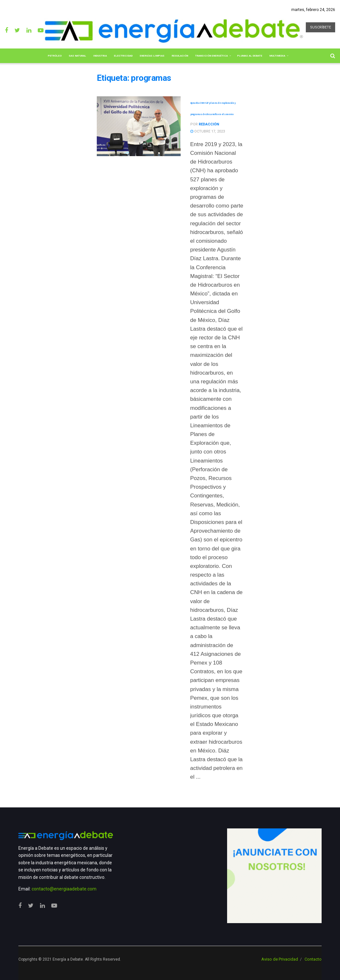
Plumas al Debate (250, 56)
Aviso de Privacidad (280, 959)
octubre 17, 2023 (208, 131)
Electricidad (123, 56)
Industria (100, 56)
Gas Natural (77, 56)
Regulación (180, 56)
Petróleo (55, 56)
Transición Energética (211, 56)
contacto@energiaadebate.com (64, 889)
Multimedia (277, 56)
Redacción (209, 124)
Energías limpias (152, 56)
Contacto (313, 959)
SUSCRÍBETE (320, 27)
